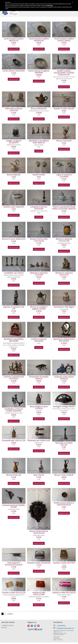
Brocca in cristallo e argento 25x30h (39, 308)
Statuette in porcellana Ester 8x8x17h (39, 142)
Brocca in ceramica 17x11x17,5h (64, 240)
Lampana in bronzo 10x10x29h (39, 208)
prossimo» (10, 614)
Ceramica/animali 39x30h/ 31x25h (14, 506)
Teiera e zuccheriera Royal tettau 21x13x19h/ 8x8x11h (64, 208)
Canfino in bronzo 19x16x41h (39, 340)
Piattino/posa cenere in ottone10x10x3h (64, 504)
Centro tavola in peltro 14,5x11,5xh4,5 (64, 40)
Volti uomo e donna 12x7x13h (14, 109)
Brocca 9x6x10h (14, 175)
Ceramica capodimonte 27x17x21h (14, 378)
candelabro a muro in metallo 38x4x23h (14, 410)
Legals (55, 640)
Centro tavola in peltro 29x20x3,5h (39, 40)
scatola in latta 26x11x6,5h (64, 592)
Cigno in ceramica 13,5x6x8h (64, 176)
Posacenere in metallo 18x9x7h (39, 378)
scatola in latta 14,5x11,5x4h (39, 593)
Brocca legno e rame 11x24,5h (39, 407)
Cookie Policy (57, 638)
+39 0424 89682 (61, 626)
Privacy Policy (57, 637)
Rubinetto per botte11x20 (39, 440)
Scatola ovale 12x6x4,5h (14, 207)
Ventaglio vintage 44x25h (64, 406)
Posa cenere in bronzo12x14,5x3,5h (14, 564)
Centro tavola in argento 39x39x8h (39, 72)
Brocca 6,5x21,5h (14, 475)
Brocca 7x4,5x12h (64, 141)
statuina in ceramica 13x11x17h (64, 274)
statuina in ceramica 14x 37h (14, 308)
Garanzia (4, 628)
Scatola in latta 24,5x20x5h (39, 563)
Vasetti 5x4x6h (39, 175)
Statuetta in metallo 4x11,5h (64, 444)
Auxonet (60, 640)
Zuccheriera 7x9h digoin (64, 307)
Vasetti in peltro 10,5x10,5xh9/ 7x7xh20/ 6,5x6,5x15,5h (64, 73)
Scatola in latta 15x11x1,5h (14, 592)
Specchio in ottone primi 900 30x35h (64, 340)
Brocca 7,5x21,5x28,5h (64, 475)
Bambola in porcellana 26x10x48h (14, 340)
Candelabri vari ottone (14, 273)
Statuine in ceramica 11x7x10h (39, 274)
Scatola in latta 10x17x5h (64, 563)
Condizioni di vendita (7, 625)
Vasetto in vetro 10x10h (64, 109)
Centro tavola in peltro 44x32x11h (14, 40)
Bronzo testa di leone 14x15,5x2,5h (39, 532)
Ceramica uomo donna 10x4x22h (64, 378)
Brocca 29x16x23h (39, 109)
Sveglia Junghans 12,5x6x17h (14, 142)
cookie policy (50, 5)
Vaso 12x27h (39, 475)
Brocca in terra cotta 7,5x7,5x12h (39, 240)
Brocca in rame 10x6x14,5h (14, 239)
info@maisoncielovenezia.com (65, 628)
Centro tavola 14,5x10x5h (14, 71)
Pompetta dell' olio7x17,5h (14, 440)
